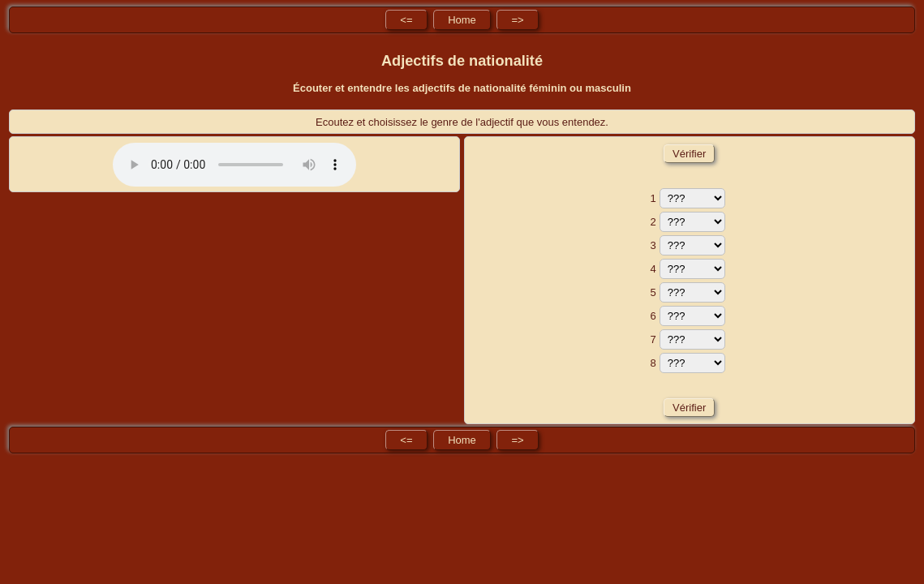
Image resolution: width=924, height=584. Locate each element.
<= (406, 20)
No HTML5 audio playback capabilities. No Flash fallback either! (234, 165)
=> (517, 20)
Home (462, 20)
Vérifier (689, 154)
